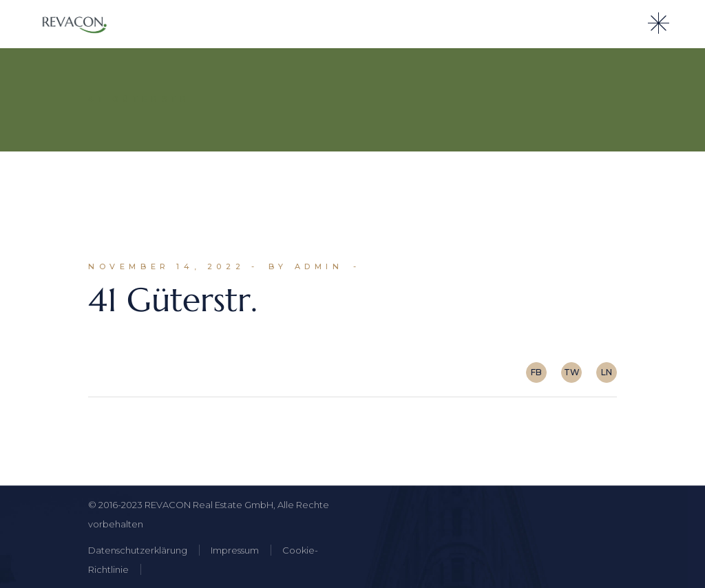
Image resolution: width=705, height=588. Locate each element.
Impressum (235, 550)
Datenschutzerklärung (138, 550)
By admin (306, 266)
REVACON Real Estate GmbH (209, 505)
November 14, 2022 (166, 266)
